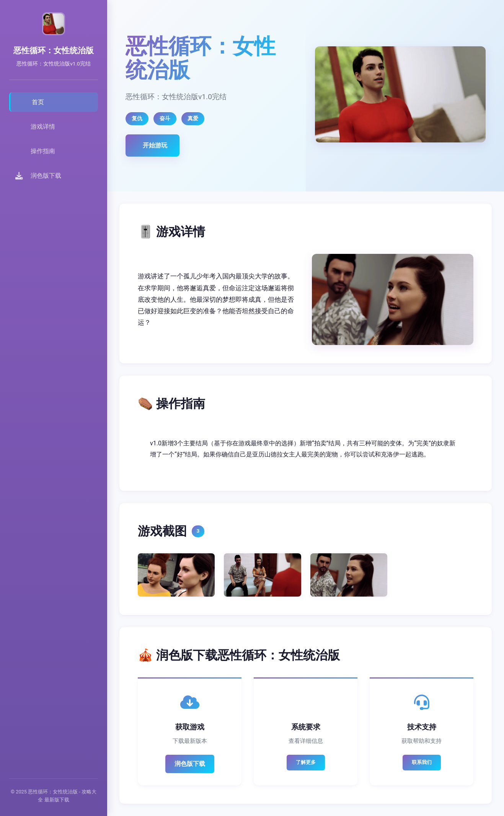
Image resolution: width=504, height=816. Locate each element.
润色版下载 (190, 764)
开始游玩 (155, 145)
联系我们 (422, 762)
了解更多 (306, 762)
